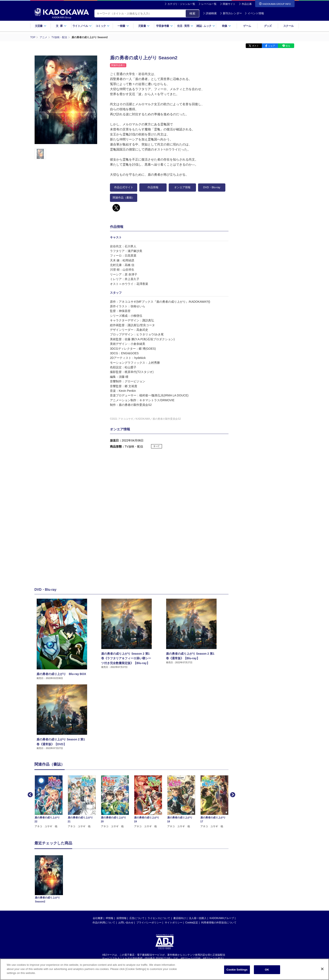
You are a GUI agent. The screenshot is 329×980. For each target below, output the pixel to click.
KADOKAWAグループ (222, 918)
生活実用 (185, 26)
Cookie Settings (237, 970)
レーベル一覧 (209, 4)
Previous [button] (30, 794)
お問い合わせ (126, 923)
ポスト (255, 46)
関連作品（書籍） (124, 198)
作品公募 (247, 4)
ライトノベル (82, 26)
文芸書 (41, 26)
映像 (227, 26)
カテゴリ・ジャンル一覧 (181, 4)
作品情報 (153, 187)
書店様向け (180, 918)
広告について (137, 918)
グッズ (268, 26)
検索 (192, 13)
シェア (272, 46)
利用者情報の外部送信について (219, 923)
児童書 (144, 26)
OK (267, 970)
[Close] (322, 969)
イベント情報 (254, 13)
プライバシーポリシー (149, 923)
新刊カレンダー (231, 13)
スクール (288, 26)
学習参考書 (164, 26)
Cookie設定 (192, 923)
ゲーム (247, 26)
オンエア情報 (182, 187)
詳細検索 (210, 13)
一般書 (123, 26)
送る (288, 46)
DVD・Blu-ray (212, 187)
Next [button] (232, 794)
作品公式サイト (124, 187)
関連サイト (229, 4)
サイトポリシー (174, 923)
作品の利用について (104, 923)
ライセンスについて (159, 918)
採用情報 (121, 918)
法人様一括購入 (198, 918)
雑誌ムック (206, 26)
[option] (51, 802)
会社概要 (98, 918)
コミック (102, 26)
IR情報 (110, 918)
